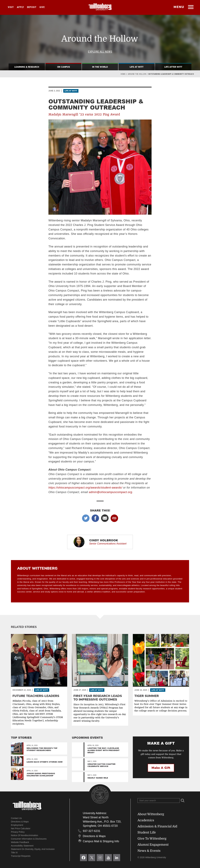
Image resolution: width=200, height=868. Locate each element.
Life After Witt (173, 67)
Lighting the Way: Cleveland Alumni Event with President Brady (104, 750)
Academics (146, 820)
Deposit (32, 7)
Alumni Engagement (153, 845)
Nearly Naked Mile (98, 778)
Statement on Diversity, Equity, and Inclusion (33, 849)
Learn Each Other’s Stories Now (45, 762)
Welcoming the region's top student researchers (42, 749)
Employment (17, 825)
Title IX (14, 853)
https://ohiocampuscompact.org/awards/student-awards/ (85, 488)
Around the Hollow (137, 74)
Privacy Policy (18, 832)
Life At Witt (137, 67)
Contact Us (16, 818)
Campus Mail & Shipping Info (101, 841)
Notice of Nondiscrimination (25, 835)
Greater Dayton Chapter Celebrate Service (101, 765)
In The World (100, 67)
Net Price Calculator (21, 828)
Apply (20, 7)
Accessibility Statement (22, 846)
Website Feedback (20, 842)
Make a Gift (161, 768)
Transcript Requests (21, 856)
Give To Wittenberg (152, 839)
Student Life (147, 832)
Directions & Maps (20, 822)
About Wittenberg (151, 814)
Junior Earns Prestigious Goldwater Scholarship (41, 774)
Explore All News (100, 52)
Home (123, 74)
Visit (11, 7)
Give (42, 7)
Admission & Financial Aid (157, 826)
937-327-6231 (92, 831)
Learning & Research (27, 67)
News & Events (149, 851)
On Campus (64, 67)
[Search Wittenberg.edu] (159, 801)
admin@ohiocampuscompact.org (111, 492)
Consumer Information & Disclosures (29, 839)
